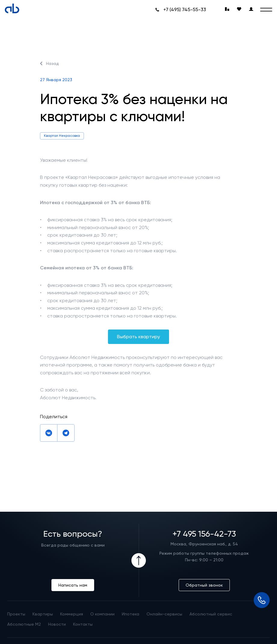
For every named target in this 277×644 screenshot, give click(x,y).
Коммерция (72, 614)
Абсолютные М (24, 624)
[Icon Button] (139, 560)
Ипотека (131, 614)
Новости (57, 624)
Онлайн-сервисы (164, 614)
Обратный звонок (204, 585)
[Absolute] (12, 8)
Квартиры (43, 614)
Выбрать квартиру (138, 337)
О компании (102, 614)
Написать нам (73, 585)
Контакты (83, 624)
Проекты (16, 614)
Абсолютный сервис (211, 614)
